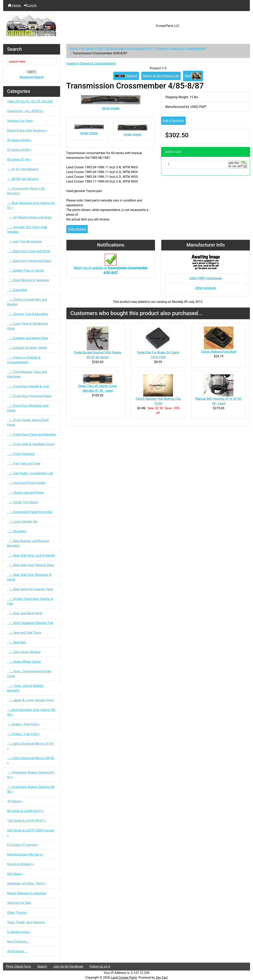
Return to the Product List (161, 76)
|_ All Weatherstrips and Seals (29, 217)
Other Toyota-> (17, 913)
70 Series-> (15, 801)
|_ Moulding (17, 531)
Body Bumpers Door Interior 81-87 (130, 48)
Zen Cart (162, 978)
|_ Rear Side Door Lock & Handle (31, 555)
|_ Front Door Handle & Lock (28, 386)
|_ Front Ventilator (21, 454)
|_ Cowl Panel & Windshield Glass (28, 326)
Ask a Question (173, 121)
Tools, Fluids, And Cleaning (26, 922)
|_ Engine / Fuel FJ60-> (24, 724)
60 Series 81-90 (92, 48)
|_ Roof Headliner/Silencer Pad (30, 623)
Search (42, 966)
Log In (30, 5)
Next (193, 76)
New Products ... (19, 942)
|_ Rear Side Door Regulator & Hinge (29, 577)
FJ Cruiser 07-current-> (23, 845)
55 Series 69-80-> (19, 150)
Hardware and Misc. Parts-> (27, 884)
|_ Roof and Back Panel (25, 613)
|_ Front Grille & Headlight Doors (31, 444)
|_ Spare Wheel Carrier (24, 662)
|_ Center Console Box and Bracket (27, 302)
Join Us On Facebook (68, 966)
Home (14, 5)
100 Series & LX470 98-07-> (26, 821)
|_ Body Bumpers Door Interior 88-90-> (31, 712)
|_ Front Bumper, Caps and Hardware (27, 374)
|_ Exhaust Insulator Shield (27, 348)
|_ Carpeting (17, 290)
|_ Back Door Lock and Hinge (29, 251)
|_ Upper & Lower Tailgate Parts (31, 700)
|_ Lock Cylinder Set (22, 522)
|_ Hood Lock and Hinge (25, 493)
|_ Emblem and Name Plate (28, 338)
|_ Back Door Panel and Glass (29, 261)
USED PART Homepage (206, 278)
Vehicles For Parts (20, 121)
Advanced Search (32, 77)
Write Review (77, 229)
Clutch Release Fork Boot (219, 352)
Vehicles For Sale (19, 903)
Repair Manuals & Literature (26, 893)
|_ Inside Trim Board (23, 502)
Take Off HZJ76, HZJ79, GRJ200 (30, 101)
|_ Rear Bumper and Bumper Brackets (28, 543)
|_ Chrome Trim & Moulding (28, 314)
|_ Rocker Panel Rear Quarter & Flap (30, 601)
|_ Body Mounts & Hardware (28, 280)
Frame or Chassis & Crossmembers (181, 48)
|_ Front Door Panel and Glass (29, 396)
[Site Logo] (44, 26)
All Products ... (17, 951)
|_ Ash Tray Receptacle (24, 241)
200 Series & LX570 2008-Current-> (31, 833)
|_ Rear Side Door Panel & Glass (31, 565)
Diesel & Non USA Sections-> (27, 130)
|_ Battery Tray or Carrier (25, 271)
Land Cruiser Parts (124, 978)
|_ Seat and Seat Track (24, 633)
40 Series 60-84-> (19, 140)
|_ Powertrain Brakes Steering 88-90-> (31, 789)
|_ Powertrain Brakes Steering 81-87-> (31, 775)
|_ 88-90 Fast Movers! (23, 179)
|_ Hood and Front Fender (26, 483)
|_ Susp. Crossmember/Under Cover (29, 674)
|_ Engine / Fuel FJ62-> (24, 734)
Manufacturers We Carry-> (25, 854)
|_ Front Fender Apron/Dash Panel (28, 422)
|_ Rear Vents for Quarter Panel (30, 589)
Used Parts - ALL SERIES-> (25, 111)
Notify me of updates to (111, 266)
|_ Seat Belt (16, 642)
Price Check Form (19, 966)
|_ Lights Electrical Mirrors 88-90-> (31, 760)
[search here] (32, 61)
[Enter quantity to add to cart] (197, 165)
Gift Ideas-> (15, 874)
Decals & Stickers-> (21, 864)
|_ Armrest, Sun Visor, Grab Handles (27, 229)
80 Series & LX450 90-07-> (26, 811)
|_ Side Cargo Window (24, 652)
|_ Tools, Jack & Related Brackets (25, 688)
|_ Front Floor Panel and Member (31, 434)
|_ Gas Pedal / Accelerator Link (30, 473)
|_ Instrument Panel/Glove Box (30, 512)
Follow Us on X (100, 966)
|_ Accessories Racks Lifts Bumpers (26, 191)
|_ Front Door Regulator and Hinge (28, 408)
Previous (126, 76)
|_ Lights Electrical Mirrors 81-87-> (31, 746)
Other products (206, 288)
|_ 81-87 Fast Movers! (23, 169)
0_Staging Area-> (19, 932)
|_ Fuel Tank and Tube (24, 464)
